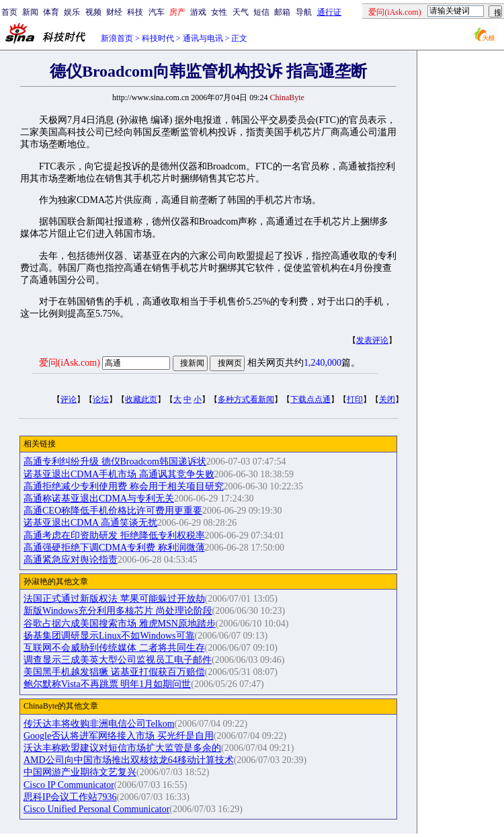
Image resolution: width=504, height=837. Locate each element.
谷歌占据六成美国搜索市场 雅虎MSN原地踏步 (120, 624)
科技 (135, 12)
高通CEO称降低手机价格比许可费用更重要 (113, 511)
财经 (114, 12)
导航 (304, 12)
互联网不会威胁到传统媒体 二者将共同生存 (114, 648)
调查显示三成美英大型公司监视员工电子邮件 (118, 660)
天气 (241, 12)
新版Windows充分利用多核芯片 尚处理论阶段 (118, 611)
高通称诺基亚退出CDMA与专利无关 (99, 499)
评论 (69, 399)
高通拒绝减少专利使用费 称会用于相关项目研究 (124, 486)
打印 (355, 399)
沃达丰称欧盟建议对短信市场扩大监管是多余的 (122, 748)
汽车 (157, 12)
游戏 (198, 12)
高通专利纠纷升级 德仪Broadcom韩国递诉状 (115, 462)
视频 (93, 12)
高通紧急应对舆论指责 (71, 560)
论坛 (101, 399)
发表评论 (372, 340)
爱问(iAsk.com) (70, 363)
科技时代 (158, 38)
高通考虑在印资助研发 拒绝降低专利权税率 (114, 535)
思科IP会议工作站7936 (70, 797)
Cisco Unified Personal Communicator (96, 809)
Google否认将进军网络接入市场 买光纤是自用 (119, 736)
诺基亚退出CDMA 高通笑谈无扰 (90, 523)
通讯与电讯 (203, 38)
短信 (261, 12)
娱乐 (72, 12)
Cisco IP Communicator (69, 785)
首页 (9, 12)
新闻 (30, 12)
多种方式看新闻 (246, 399)
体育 (51, 12)
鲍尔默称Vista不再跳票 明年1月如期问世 (107, 684)
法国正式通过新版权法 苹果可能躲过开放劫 (114, 599)
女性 (219, 12)
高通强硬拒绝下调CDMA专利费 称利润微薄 (114, 548)
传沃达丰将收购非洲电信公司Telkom (99, 724)
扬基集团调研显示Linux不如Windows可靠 (109, 636)
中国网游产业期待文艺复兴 (80, 772)
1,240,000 (323, 363)
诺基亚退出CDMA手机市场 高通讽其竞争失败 (119, 474)
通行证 (329, 12)
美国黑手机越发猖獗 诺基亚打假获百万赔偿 (114, 672)
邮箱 (282, 12)
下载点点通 (310, 399)
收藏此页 (141, 399)
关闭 (387, 399)
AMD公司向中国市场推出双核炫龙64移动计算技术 (129, 760)
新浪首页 (117, 38)
